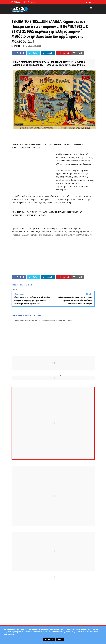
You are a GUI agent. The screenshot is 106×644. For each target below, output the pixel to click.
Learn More (49, 639)
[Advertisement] (34, 170)
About (33, 2)
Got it (60, 639)
